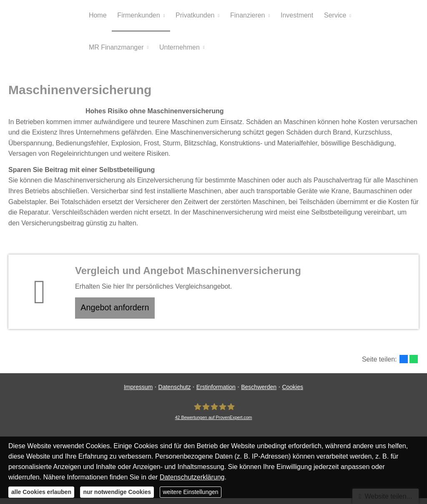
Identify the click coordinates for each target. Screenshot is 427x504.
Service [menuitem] (331, 16)
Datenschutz (175, 393)
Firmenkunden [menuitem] (138, 16)
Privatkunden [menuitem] (193, 16)
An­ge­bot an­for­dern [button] (118, 312)
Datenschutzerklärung (192, 477)
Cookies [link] (293, 393)
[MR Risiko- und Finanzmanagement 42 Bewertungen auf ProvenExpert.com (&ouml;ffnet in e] (214, 417)
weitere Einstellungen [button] (190, 492)
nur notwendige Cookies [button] (117, 492)
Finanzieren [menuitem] (245, 16)
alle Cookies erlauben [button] (41, 492)
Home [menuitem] (97, 16)
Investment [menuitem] (294, 16)
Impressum (138, 393)
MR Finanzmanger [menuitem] (116, 49)
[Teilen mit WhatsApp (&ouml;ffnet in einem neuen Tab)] (414, 365)
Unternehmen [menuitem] (178, 49)
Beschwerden (259, 393)
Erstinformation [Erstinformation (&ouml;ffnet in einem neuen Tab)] (216, 393)
